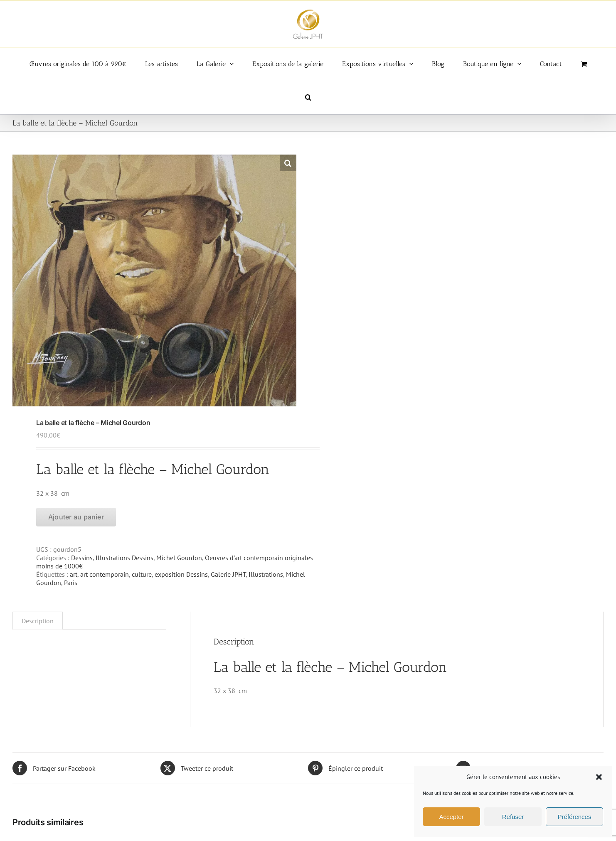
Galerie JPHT (228, 574)
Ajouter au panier (76, 517)
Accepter (451, 817)
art (74, 574)
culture (142, 574)
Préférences (575, 817)
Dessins (82, 558)
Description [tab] (38, 621)
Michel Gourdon (179, 558)
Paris (71, 583)
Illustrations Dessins (124, 558)
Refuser (513, 817)
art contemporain (105, 574)
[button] (599, 777)
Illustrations (266, 574)
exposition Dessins (181, 574)
